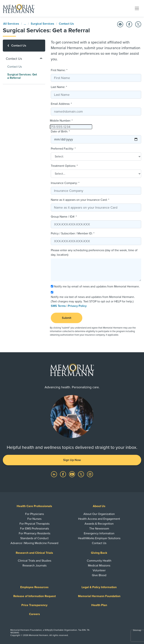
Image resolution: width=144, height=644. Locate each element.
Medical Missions (99, 566)
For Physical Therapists (34, 524)
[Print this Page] (120, 24)
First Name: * (59, 70)
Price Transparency (34, 605)
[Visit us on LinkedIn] (54, 474)
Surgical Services (42, 24)
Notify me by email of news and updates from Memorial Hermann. (97, 287)
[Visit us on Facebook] (63, 474)
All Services (11, 24)
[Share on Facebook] (129, 24)
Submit (67, 318)
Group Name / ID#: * (64, 217)
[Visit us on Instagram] (90, 474)
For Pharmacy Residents (34, 533)
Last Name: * (59, 87)
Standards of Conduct (34, 538)
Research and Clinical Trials (34, 553)
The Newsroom (99, 529)
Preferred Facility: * (63, 149)
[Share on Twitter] (138, 24)
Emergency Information (99, 533)
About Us (99, 506)
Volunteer (99, 570)
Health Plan (99, 605)
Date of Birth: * (60, 131)
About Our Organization (99, 514)
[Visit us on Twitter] (81, 474)
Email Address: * (61, 104)
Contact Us (66, 24)
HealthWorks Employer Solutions (99, 538)
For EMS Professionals (34, 529)
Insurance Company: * (65, 183)
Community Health (99, 561)
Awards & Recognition (99, 524)
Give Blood (99, 575)
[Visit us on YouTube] (72, 474)
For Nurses (34, 519)
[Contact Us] (24, 46)
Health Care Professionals (34, 506)
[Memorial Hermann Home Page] (19, 8)
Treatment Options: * (64, 166)
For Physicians (34, 514)
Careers (34, 614)
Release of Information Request (34, 596)
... (25, 24)
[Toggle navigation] (137, 8)
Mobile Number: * (61, 121)
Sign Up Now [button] (72, 460)
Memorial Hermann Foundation (99, 596)
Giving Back (99, 553)
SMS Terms (58, 306)
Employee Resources (34, 587)
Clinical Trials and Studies (34, 561)
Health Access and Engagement (99, 519)
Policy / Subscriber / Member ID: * (73, 233)
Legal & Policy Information (99, 587)
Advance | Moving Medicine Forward (34, 543)
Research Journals (34, 566)
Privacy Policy (77, 306)
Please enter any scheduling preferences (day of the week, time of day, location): (94, 253)
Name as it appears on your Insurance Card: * (80, 200)
